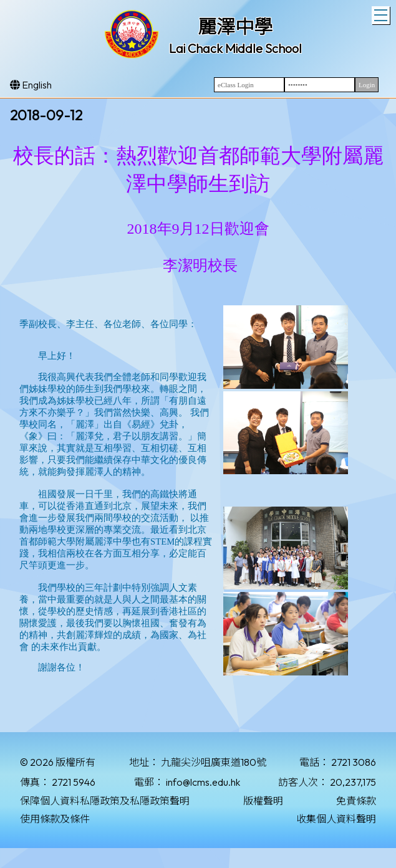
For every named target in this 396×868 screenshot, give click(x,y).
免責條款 (356, 801)
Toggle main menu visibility (382, 14)
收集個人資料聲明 (336, 819)
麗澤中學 (235, 27)
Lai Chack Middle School (235, 48)
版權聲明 (263, 801)
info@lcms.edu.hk (203, 782)
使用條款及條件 (55, 819)
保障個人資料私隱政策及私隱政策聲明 (105, 801)
